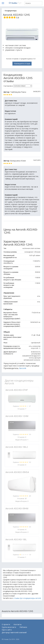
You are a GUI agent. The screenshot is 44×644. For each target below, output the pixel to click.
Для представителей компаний (14, 632)
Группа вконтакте (9, 627)
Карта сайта (7, 630)
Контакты (18, 624)
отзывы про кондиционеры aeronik (27, 598)
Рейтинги (23, 627)
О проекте (6, 624)
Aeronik (23, 368)
